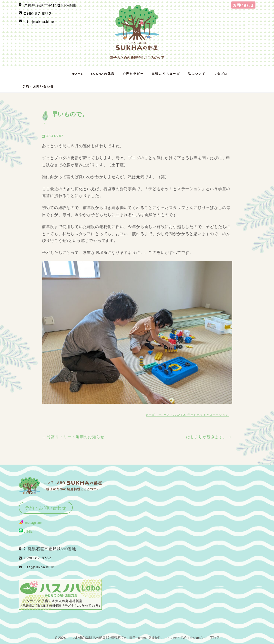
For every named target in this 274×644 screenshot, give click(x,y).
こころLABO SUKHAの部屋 (86, 638)
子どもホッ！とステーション (208, 415)
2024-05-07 (52, 136)
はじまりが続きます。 (209, 437)
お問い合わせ (243, 5)
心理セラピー (133, 74)
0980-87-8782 (35, 13)
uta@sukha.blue (36, 21)
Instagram (33, 522)
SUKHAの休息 (103, 74)
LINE (26, 531)
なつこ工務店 (210, 638)
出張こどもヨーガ (166, 74)
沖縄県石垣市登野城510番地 (47, 5)
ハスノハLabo (175, 415)
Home (77, 74)
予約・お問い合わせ (38, 86)
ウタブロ (221, 74)
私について (197, 74)
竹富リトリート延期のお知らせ (73, 437)
